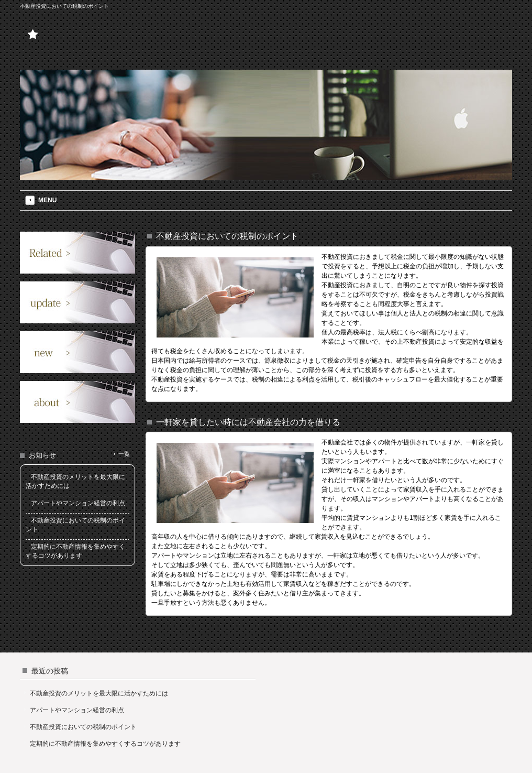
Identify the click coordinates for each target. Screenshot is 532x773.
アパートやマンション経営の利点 (77, 710)
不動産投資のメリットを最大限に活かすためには (99, 693)
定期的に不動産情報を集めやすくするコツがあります (105, 744)
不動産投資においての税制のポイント (83, 727)
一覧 (124, 454)
